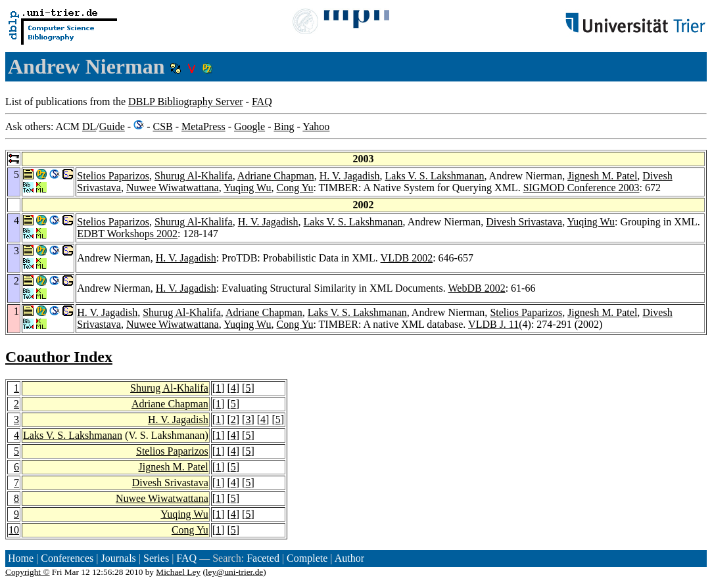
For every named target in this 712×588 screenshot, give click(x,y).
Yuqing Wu (247, 188)
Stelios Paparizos (113, 176)
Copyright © (28, 572)
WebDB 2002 (477, 288)
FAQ (262, 102)
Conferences (67, 558)
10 (14, 530)
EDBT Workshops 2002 (127, 234)
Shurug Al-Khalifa (194, 176)
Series (156, 558)
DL (89, 126)
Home (21, 558)
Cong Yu (295, 188)
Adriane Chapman (276, 176)
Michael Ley (178, 572)
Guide (112, 126)
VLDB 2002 (407, 258)
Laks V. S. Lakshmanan (435, 176)
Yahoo (316, 126)
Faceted (263, 558)
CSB (162, 126)
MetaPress (203, 126)
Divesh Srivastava (524, 222)
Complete (307, 558)
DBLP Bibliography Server (186, 102)
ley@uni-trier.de (234, 572)
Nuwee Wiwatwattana (173, 188)
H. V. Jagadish (350, 176)
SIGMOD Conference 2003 (581, 188)
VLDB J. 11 (493, 324)
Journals (118, 558)
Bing (284, 126)
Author (349, 558)
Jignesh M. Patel (602, 176)
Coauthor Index (59, 357)
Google (249, 126)
